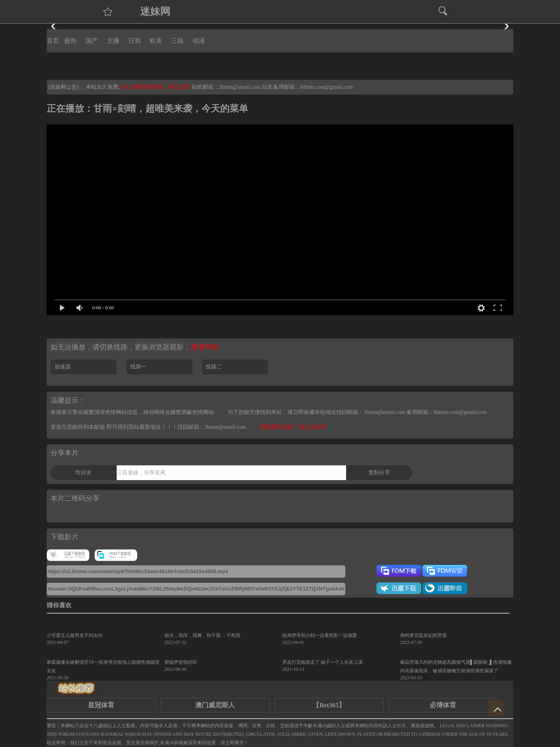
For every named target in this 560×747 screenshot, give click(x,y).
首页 (53, 41)
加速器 (63, 367)
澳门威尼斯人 (215, 705)
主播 (113, 41)
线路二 (214, 367)
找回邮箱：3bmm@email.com (212, 427)
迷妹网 (155, 11)
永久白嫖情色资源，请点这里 (156, 87)
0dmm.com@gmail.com (327, 87)
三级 (177, 41)
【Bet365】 (329, 705)
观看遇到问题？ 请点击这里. (293, 427)
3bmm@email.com (240, 87)
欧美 (156, 41)
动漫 (199, 41)
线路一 (138, 367)
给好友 (84, 473)
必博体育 (443, 705)
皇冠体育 (101, 705)
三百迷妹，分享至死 (141, 473)
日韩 (135, 41)
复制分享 (379, 473)
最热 (70, 41)
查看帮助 (205, 347)
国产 (92, 41)
